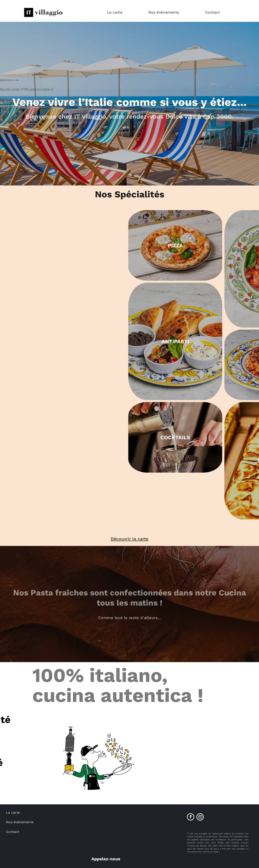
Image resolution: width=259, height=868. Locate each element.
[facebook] (191, 817)
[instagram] (200, 817)
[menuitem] (125, 12)
